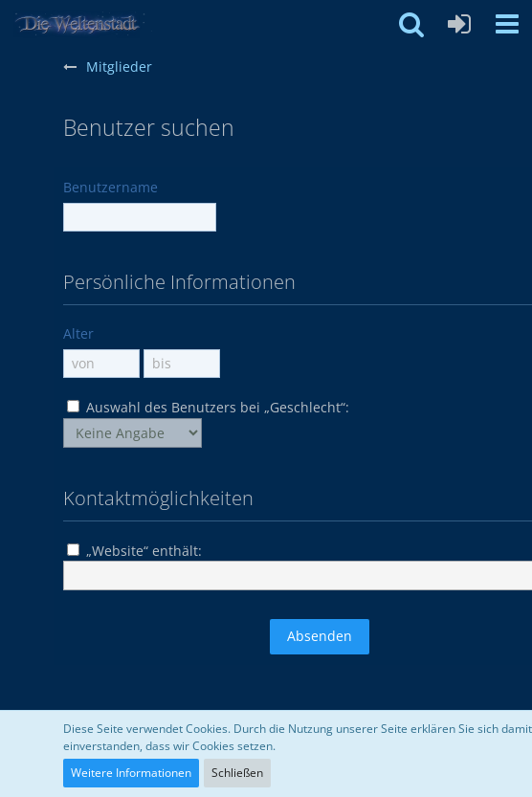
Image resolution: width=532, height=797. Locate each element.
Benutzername (111, 187)
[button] (507, 24)
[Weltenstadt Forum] (86, 24)
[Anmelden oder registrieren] (459, 24)
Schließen (237, 773)
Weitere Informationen (131, 773)
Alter (78, 333)
